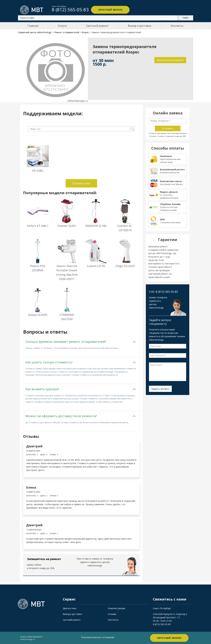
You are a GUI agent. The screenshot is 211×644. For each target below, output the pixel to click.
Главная (33, 26)
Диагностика (70, 608)
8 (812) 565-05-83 (162, 624)
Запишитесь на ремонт (44, 559)
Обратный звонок (110, 10)
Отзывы (112, 614)
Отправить (168, 128)
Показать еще (81, 183)
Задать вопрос (160, 389)
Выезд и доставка (140, 26)
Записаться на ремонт (170, 60)
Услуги (62, 26)
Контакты (177, 26)
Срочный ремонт (97, 26)
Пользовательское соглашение (98, 637)
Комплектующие (117, 608)
